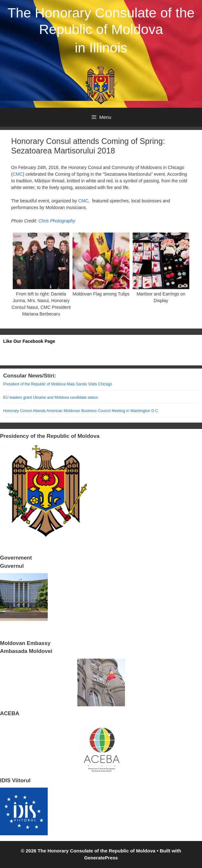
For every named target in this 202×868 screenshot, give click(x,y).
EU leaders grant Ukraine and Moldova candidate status (51, 397)
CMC (18, 174)
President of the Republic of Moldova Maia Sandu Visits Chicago (58, 384)
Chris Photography (57, 221)
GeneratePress (101, 858)
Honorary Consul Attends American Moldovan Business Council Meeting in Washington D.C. (81, 411)
